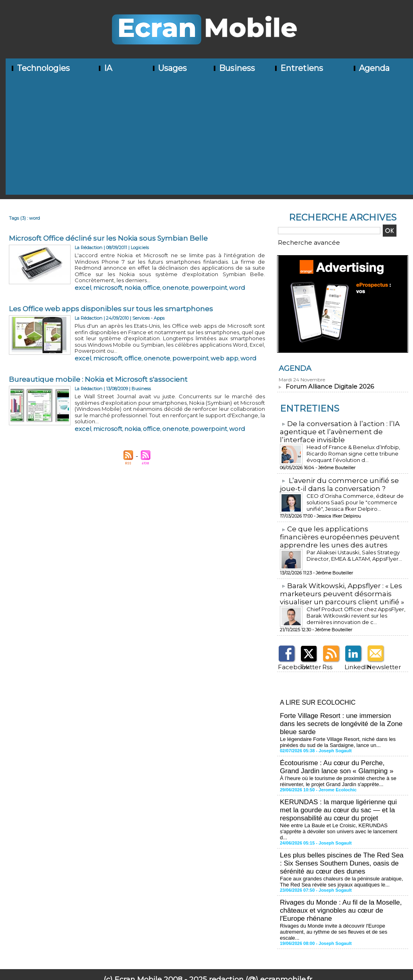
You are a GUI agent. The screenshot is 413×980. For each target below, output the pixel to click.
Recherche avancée (299, 241)
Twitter (307, 659)
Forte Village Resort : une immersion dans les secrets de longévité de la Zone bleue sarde (340, 713)
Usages (169, 68)
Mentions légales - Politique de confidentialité (206, 974)
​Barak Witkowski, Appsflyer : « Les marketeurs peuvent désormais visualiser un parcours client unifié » (338, 588)
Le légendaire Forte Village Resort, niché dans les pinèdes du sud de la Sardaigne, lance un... (343, 730)
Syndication (220, 950)
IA (105, 68)
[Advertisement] (209, 138)
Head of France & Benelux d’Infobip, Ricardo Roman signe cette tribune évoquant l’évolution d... (347, 449)
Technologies (40, 68)
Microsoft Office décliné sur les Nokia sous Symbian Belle (112, 238)
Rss (325, 659)
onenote (146, 279)
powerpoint (169, 279)
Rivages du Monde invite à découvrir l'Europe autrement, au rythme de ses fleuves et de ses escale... (341, 899)
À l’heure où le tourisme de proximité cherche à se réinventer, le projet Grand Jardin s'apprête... (334, 767)
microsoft (97, 279)
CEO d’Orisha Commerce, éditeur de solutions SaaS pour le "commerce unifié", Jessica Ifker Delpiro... (354, 497)
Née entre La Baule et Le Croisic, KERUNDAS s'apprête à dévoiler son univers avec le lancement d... (342, 811)
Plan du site (181, 950)
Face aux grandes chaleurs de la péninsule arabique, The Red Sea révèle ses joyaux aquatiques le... (342, 855)
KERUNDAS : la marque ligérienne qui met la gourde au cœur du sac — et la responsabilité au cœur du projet (341, 794)
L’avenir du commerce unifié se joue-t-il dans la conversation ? (335, 481)
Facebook (288, 659)
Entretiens (298, 68)
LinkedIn (353, 659)
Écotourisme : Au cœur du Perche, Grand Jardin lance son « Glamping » (339, 754)
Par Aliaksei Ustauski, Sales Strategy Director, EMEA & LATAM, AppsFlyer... (351, 549)
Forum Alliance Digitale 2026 (326, 384)
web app (179, 342)
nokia (115, 279)
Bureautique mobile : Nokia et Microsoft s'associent (102, 365)
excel (80, 279)
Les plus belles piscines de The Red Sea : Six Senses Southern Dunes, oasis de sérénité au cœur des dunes (340, 838)
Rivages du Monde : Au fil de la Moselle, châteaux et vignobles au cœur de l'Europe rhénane (341, 882)
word (189, 279)
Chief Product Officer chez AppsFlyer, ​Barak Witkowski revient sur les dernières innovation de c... (354, 608)
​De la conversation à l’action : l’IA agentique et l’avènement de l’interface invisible (335, 429)
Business (234, 68)
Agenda (371, 68)
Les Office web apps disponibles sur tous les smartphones (114, 302)
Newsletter (377, 659)
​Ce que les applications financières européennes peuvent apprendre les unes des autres (340, 532)
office (129, 279)
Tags (243, 950)
